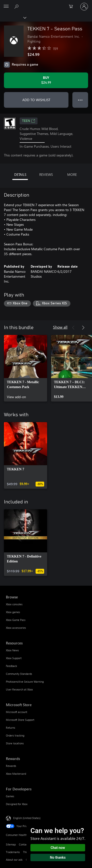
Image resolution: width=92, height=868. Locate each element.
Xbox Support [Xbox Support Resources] (14, 658)
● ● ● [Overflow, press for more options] (80, 100)
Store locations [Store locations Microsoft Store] (15, 743)
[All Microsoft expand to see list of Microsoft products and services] (6, 7)
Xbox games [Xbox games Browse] (13, 612)
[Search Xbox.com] (17, 6)
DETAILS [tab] (20, 174)
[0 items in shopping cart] (72, 7)
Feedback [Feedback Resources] (11, 666)
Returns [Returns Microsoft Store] (11, 728)
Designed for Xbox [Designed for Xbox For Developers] (17, 804)
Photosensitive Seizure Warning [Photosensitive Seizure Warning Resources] (25, 682)
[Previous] (73, 328)
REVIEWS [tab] (46, 174)
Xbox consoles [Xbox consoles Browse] (14, 604)
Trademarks (13, 852)
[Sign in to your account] (84, 7)
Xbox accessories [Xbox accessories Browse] (16, 628)
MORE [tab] (72, 174)
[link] (26, 368)
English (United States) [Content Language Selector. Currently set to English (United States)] (27, 818)
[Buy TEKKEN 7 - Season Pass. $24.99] (46, 80)
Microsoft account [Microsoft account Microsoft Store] (17, 712)
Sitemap (11, 844)
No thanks (58, 857)
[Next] (83, 328)
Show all (60, 327)
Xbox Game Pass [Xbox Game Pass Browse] (16, 620)
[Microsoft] (46, 4)
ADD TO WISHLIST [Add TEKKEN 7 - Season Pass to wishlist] (36, 100)
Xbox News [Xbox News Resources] (12, 650)
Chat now (58, 848)
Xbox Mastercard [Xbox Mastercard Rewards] (16, 774)
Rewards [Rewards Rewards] (11, 766)
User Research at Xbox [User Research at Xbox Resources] (19, 689)
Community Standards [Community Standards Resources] (19, 674)
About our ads (14, 860)
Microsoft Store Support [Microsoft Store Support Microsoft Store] (20, 720)
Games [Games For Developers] (10, 796)
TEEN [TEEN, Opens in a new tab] (29, 121)
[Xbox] (13, 17)
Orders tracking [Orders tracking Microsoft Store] (15, 735)
